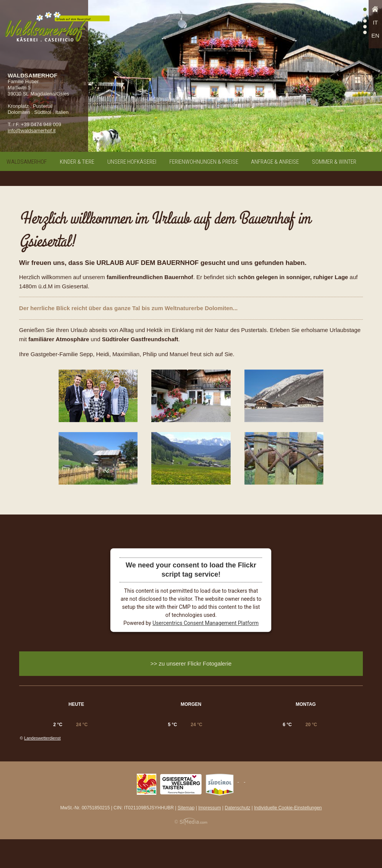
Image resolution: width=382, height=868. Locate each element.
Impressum (209, 837)
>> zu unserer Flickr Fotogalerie (191, 663)
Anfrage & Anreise (275, 162)
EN (375, 35)
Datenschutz (238, 837)
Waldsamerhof (27, 162)
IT (375, 22)
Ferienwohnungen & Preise (204, 162)
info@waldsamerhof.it (32, 131)
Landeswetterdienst (42, 767)
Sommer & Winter (334, 162)
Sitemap (186, 837)
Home (375, 11)
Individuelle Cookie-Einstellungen (288, 837)
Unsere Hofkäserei (132, 162)
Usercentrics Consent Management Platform (206, 623)
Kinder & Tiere (77, 162)
